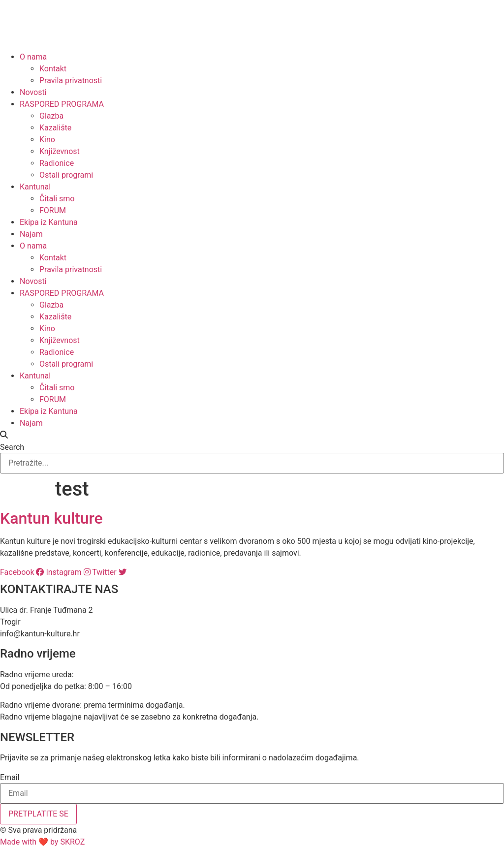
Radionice (57, 163)
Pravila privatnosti (71, 80)
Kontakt (53, 69)
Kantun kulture (51, 518)
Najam (31, 234)
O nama (33, 57)
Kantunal (35, 187)
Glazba (51, 116)
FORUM (53, 210)
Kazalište (55, 128)
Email (10, 778)
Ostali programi (66, 175)
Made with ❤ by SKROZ (42, 842)
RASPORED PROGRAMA (62, 104)
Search (12, 447)
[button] (252, 435)
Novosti (33, 92)
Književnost (60, 151)
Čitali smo (57, 199)
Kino (47, 140)
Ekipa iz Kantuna (49, 222)
